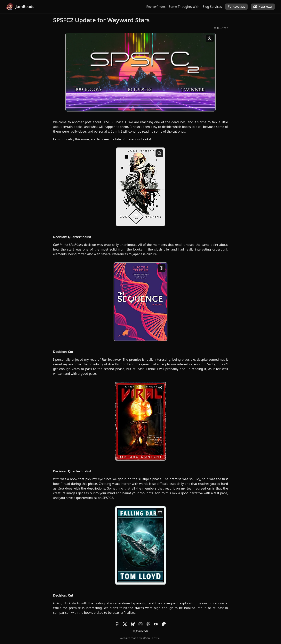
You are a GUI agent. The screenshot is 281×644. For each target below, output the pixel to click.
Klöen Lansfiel (152, 638)
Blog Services (212, 7)
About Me (236, 7)
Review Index (156, 7)
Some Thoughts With (184, 7)
